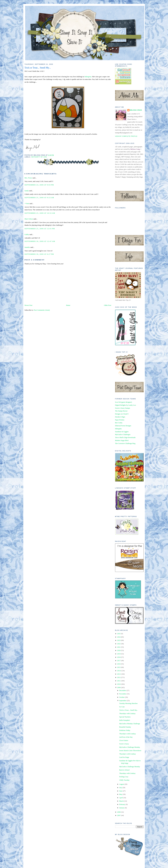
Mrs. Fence (28, 178)
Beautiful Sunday (125, 727)
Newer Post (28, 305)
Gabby (27, 234)
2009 (119, 687)
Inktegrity (88, 77)
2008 (119, 812)
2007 (119, 815)
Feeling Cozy (124, 777)
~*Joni (27, 203)
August (122, 784)
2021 (119, 647)
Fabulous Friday (125, 730)
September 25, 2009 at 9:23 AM (39, 198)
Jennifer (27, 247)
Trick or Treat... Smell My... (38, 68)
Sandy (27, 191)
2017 (119, 661)
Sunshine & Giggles (122, 432)
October (122, 697)
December (123, 690)
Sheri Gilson (29, 219)
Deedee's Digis (120, 417)
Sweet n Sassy (124, 744)
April (121, 798)
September (123, 701)
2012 (119, 677)
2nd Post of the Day (126, 737)
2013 (119, 674)
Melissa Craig (136, 110)
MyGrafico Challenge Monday (130, 747)
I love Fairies (124, 740)
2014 (119, 671)
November (123, 694)
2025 (119, 634)
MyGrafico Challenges (123, 434)
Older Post (108, 305)
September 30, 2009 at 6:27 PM (39, 254)
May (121, 794)
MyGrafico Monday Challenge (130, 724)
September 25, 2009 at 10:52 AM (40, 213)
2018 (119, 657)
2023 (119, 640)
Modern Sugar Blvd (122, 440)
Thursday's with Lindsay (128, 734)
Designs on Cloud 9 (122, 414)
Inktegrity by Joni (39, 157)
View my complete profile (126, 136)
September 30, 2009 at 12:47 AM (40, 241)
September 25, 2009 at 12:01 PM (40, 229)
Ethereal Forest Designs (123, 426)
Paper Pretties (120, 420)
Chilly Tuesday (124, 780)
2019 (119, 654)
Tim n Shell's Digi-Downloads (125, 437)
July (121, 788)
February (122, 804)
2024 (119, 637)
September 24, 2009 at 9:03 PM (39, 185)
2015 (119, 667)
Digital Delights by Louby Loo (126, 405)
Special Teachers (125, 717)
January (122, 808)
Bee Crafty (119, 423)
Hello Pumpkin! (125, 720)
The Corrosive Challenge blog (125, 443)
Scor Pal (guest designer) (124, 402)
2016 (119, 664)
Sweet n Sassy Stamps (123, 408)
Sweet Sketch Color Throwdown (130, 751)
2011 (119, 681)
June (121, 791)
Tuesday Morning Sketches (128, 703)
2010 (119, 684)
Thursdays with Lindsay (127, 713)
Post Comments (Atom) (42, 310)
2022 (119, 644)
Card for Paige (124, 757)
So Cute (122, 707)
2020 (119, 650)
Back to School (124, 770)
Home (68, 305)
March (121, 801)
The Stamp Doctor (121, 411)
